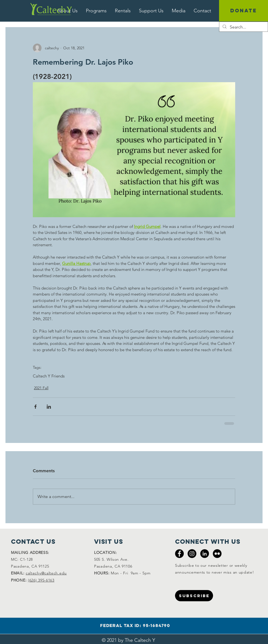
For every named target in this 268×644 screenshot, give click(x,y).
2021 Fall (41, 388)
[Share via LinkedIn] (49, 407)
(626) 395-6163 (41, 580)
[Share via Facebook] (35, 407)
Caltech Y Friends (49, 376)
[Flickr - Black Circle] (217, 554)
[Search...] (243, 27)
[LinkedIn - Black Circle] (205, 554)
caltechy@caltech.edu (46, 573)
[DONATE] (244, 11)
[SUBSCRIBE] (194, 596)
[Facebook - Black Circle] (179, 554)
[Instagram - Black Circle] (192, 554)
